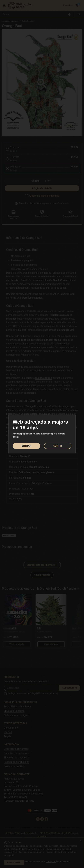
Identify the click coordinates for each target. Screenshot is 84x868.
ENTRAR (26, 446)
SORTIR (58, 446)
